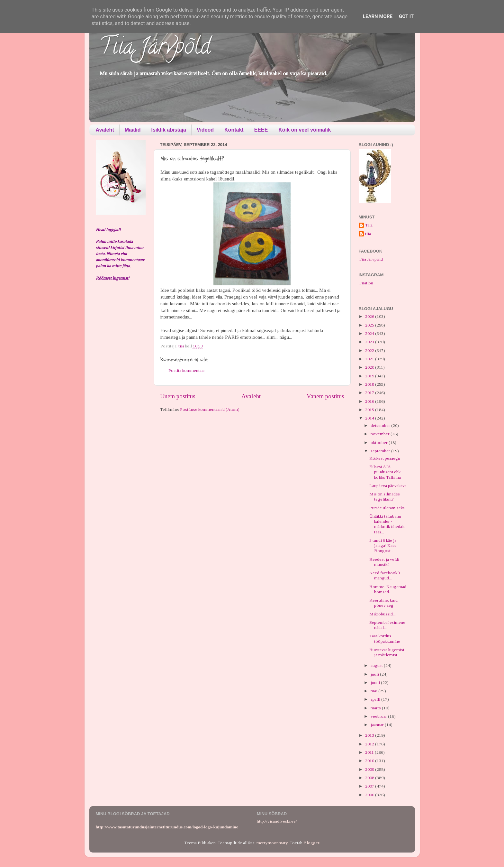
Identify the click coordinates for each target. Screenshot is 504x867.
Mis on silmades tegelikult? (385, 497)
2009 (370, 769)
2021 (370, 359)
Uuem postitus (178, 396)
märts (376, 708)
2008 (370, 778)
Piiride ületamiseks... (388, 508)
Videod (205, 130)
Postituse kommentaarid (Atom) (210, 409)
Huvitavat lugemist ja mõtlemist (387, 652)
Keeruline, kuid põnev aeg (383, 603)
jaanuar (378, 725)
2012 (370, 744)
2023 (370, 342)
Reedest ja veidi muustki (384, 562)
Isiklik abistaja (169, 130)
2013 (370, 735)
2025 (370, 325)
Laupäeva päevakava (388, 486)
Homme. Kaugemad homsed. (388, 589)
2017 (370, 393)
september (381, 451)
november (381, 434)
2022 (370, 350)
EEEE (261, 130)
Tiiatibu (366, 283)
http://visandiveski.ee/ (277, 821)
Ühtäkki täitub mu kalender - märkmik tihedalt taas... (387, 524)
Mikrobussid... (382, 614)
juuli (375, 674)
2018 (370, 384)
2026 (370, 316)
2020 (370, 367)
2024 (370, 333)
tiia (368, 234)
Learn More (378, 16)
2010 (370, 761)
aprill (376, 699)
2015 (370, 410)
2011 (370, 752)
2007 (370, 786)
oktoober (380, 443)
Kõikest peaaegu (385, 458)
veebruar (379, 716)
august (377, 665)
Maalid (133, 130)
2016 (370, 401)
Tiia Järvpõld (155, 49)
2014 (370, 418)
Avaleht (105, 130)
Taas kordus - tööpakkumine (385, 638)
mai (374, 691)
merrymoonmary (272, 843)
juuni (376, 683)
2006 (370, 795)
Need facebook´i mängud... (385, 575)
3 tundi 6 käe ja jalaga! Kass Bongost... (383, 545)
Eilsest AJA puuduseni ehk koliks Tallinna (385, 472)
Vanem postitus (325, 396)
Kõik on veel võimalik (305, 130)
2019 (370, 376)
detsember (381, 425)
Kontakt (234, 130)
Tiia (369, 225)
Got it (406, 16)
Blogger (311, 843)
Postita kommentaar (187, 370)
